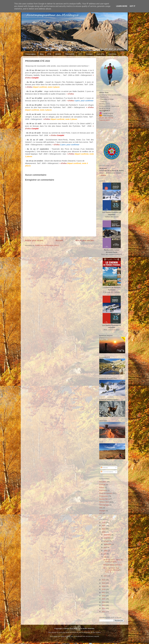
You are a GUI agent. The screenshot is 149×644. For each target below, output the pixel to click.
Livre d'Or (101, 54)
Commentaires (107, 472)
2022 (104, 532)
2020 (104, 583)
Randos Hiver (104, 502)
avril (105, 576)
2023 (104, 529)
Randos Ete (104, 499)
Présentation (31, 54)
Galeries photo (105, 120)
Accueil (59, 240)
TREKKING (70, 54)
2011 (104, 612)
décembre (108, 535)
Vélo (101, 508)
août (106, 547)
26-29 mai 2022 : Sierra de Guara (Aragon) (113, 561)
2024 (104, 526)
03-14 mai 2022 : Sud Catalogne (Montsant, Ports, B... (112, 570)
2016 (104, 596)
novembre (108, 538)
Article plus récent (34, 240)
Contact (89, 54)
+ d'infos (29, 87)
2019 (104, 586)
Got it (132, 6)
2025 (104, 522)
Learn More (122, 6)
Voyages (102, 511)
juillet (106, 551)
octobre (107, 541)
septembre (108, 544)
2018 (104, 589)
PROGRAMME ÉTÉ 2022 (113, 565)
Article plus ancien (85, 240)
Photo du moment (106, 493)
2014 (104, 602)
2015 (104, 599)
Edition (102, 487)
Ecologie (102, 485)
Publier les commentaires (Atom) (47, 245)
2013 (104, 605)
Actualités (103, 482)
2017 (104, 593)
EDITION (112, 54)
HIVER (58, 54)
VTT (80, 54)
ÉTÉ (49, 54)
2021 (104, 580)
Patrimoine (103, 490)
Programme (104, 496)
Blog (42, 54)
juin (105, 554)
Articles (104, 468)
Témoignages (104, 505)
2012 (104, 608)
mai (105, 557)
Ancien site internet (106, 118)
